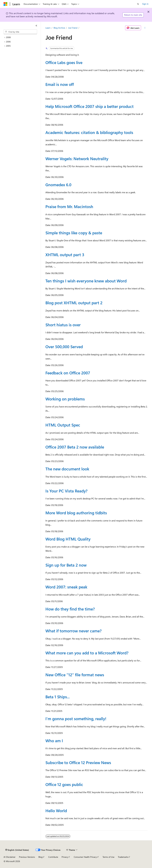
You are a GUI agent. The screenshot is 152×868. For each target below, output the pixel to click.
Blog (40, 857)
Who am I (54, 741)
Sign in (145, 4)
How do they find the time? (70, 609)
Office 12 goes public (64, 784)
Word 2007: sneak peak (66, 587)
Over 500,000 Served (64, 347)
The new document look (67, 469)
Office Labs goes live (64, 62)
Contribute (53, 857)
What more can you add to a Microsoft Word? (87, 653)
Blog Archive (59, 28)
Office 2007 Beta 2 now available (75, 447)
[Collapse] (36, 26)
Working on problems (65, 399)
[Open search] (138, 4)
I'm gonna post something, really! (76, 719)
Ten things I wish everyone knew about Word (86, 281)
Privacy (65, 857)
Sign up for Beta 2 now (66, 565)
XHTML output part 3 (65, 255)
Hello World (56, 811)
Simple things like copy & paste (74, 233)
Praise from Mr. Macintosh (69, 206)
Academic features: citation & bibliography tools (89, 132)
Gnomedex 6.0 (58, 185)
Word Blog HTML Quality (68, 539)
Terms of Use (108, 857)
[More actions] (145, 28)
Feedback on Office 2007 (68, 373)
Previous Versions (27, 857)
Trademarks (123, 857)
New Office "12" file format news (75, 675)
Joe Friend (73, 28)
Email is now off (60, 84)
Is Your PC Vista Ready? (66, 491)
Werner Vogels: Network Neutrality (77, 159)
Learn (48, 28)
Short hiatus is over (63, 325)
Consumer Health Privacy (85, 857)
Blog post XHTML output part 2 (74, 303)
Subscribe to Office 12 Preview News (78, 762)
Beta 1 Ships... (58, 697)
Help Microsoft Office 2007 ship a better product (90, 106)
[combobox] (20, 32)
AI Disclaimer (9, 857)
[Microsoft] (5, 4)
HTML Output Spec (63, 425)
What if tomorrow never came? (73, 631)
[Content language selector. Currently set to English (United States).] (17, 850)
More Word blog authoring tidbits (76, 513)
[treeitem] (22, 37)
